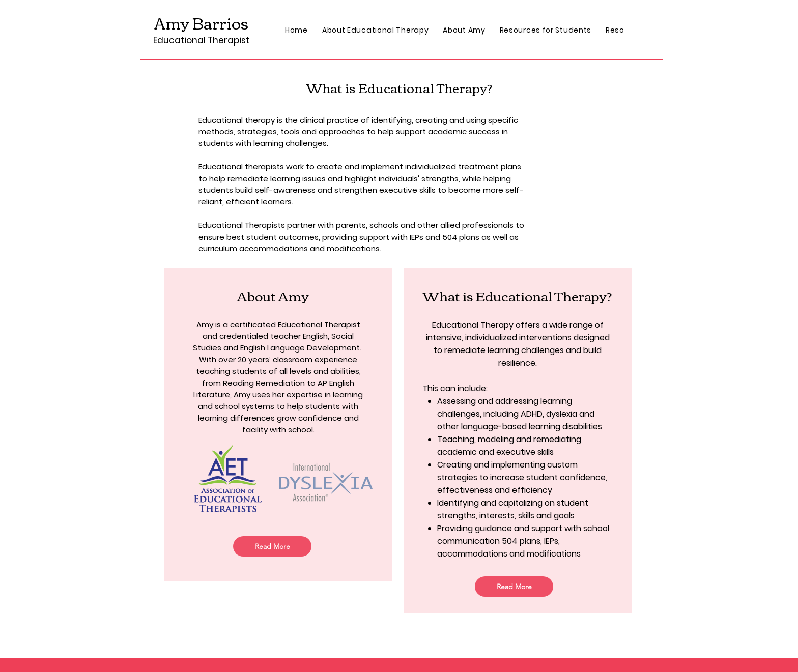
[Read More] (272, 546)
